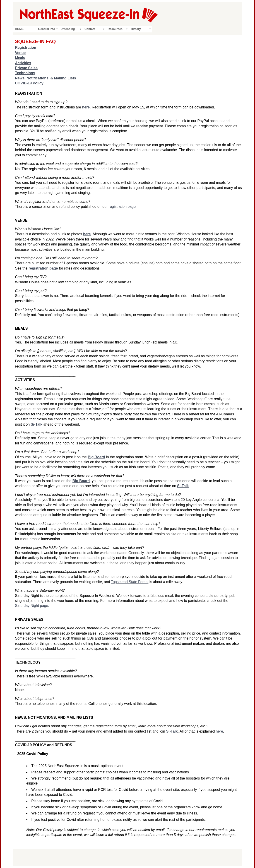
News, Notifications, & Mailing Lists (45, 78)
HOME (19, 29)
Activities (23, 63)
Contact (90, 29)
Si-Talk (37, 424)
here (219, 731)
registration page (122, 207)
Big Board (96, 457)
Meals (20, 58)
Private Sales (26, 68)
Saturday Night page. (32, 606)
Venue (20, 53)
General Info (47, 29)
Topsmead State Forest (130, 582)
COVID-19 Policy (29, 83)
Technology (25, 73)
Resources (115, 29)
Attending (68, 29)
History (136, 29)
